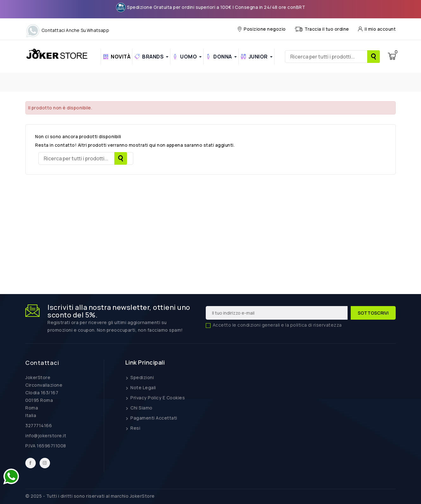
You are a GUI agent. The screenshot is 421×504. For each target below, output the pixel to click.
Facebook (31, 463)
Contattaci (42, 363)
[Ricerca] (332, 57)
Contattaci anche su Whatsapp (67, 30)
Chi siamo (141, 408)
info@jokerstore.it (46, 436)
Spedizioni (142, 377)
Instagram (45, 463)
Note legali (143, 387)
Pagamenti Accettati (153, 418)
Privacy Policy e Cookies (157, 398)
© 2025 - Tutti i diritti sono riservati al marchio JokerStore (90, 496)
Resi (135, 428)
